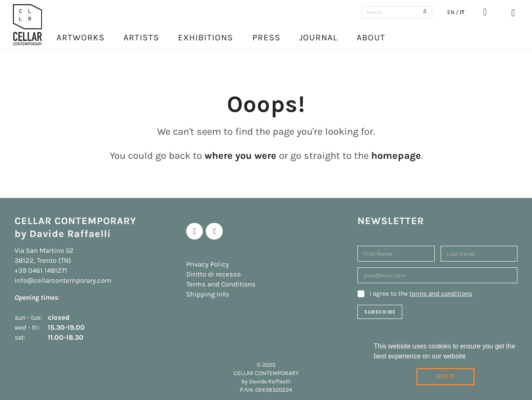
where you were (240, 156)
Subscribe (380, 312)
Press (266, 37)
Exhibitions (206, 37)
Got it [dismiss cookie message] (446, 377)
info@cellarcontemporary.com (63, 280)
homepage (396, 156)
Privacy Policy (208, 264)
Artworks (81, 37)
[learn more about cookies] (469, 357)
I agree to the (421, 294)
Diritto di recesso (213, 274)
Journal (318, 37)
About (371, 37)
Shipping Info (208, 294)
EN (451, 12)
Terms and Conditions (221, 284)
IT (462, 12)
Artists (141, 37)
